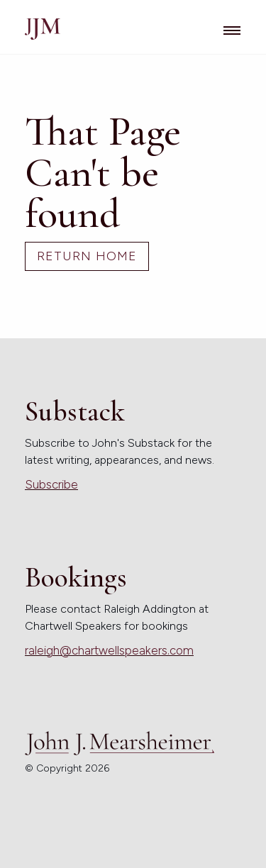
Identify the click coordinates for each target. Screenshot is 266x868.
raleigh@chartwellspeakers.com (109, 650)
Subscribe (51, 484)
